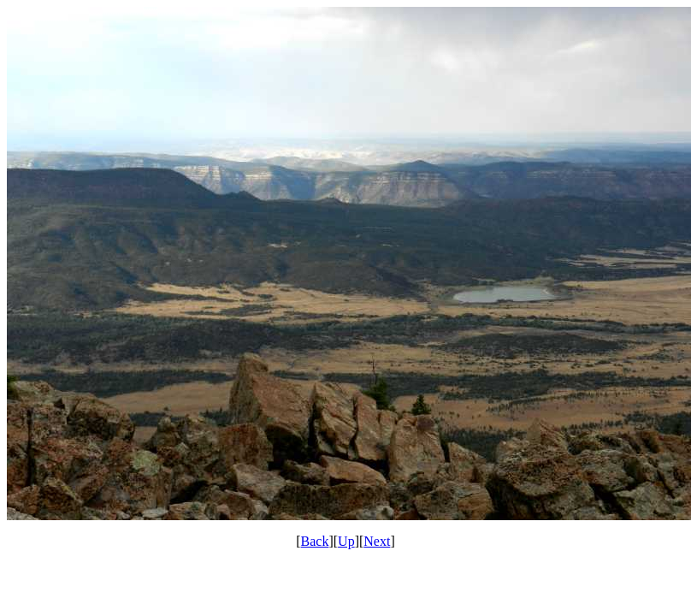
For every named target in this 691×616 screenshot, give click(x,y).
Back (315, 541)
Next (377, 541)
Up (346, 541)
